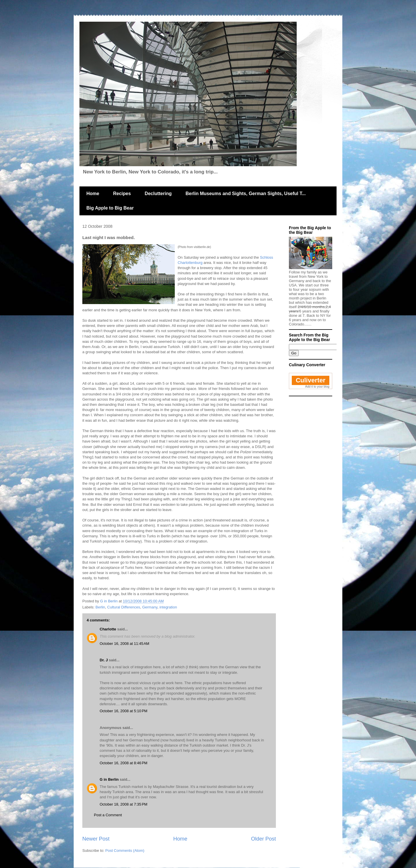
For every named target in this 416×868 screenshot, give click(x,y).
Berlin (100, 607)
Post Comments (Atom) (125, 851)
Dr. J (104, 660)
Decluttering (158, 194)
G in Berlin (109, 779)
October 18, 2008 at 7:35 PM (123, 804)
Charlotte (108, 629)
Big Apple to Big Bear (110, 208)
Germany (150, 607)
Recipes (122, 194)
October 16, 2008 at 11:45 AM (125, 644)
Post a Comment (108, 815)
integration (168, 607)
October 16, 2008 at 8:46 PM (123, 763)
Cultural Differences (124, 607)
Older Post (263, 839)
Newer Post (96, 839)
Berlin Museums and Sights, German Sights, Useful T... (246, 194)
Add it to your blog (317, 387)
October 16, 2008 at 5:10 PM (123, 711)
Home (93, 194)
